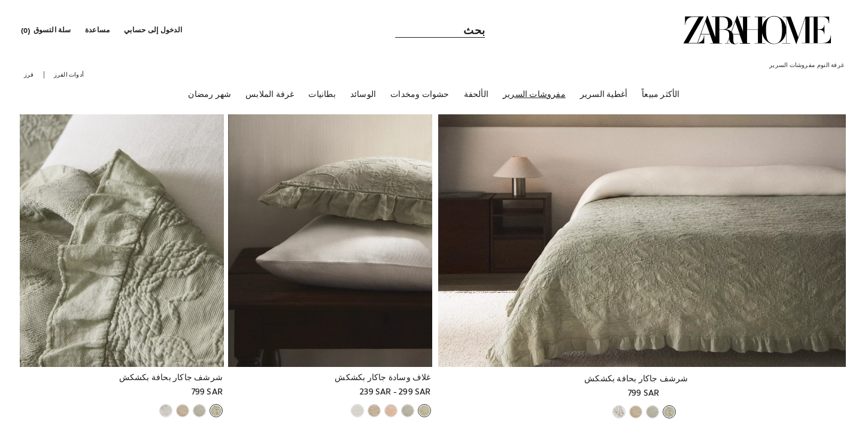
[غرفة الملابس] (270, 95)
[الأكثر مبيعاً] (661, 95)
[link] (757, 30)
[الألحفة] (476, 95)
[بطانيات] (322, 95)
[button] (154, 30)
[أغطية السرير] (604, 95)
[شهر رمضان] (210, 95)
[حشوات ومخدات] (420, 95)
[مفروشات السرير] (534, 95)
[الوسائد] (363, 95)
